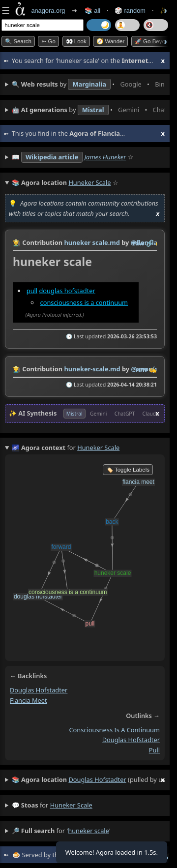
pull (32, 291)
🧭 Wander (110, 41)
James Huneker (105, 157)
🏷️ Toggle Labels (128, 470)
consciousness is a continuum (84, 302)
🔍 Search (18, 41)
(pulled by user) (88, 780)
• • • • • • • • (88, 85)
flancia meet (29, 700)
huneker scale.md (92, 242)
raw (139, 243)
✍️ (153, 369)
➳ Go (48, 41)
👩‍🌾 (17, 242)
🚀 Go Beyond (153, 41)
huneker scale (71, 805)
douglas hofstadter (67, 291)
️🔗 (150, 243)
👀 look (76, 41)
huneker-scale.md (92, 369)
